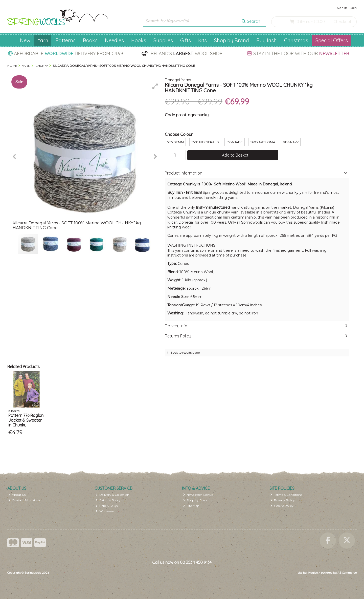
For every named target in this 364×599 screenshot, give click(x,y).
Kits (202, 40)
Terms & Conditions (286, 495)
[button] (155, 86)
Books (90, 40)
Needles (114, 40)
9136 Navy (291, 142)
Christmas (296, 40)
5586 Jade (235, 142)
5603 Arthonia (263, 142)
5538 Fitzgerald (205, 142)
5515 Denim (175, 142)
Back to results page (185, 352)
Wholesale (105, 511)
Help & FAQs (107, 506)
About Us (17, 495)
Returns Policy (108, 500)
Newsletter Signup (198, 495)
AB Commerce (347, 573)
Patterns (66, 40)
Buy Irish (267, 40)
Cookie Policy (282, 506)
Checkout (342, 22)
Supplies (163, 40)
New (25, 40)
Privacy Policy (282, 500)
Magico (313, 573)
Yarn (43, 40)
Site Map (191, 506)
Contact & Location (24, 500)
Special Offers (332, 40)
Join (354, 8)
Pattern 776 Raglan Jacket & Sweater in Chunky (26, 420)
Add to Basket (233, 155)
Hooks (139, 40)
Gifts (186, 40)
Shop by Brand (232, 40)
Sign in (342, 8)
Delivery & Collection (112, 495)
